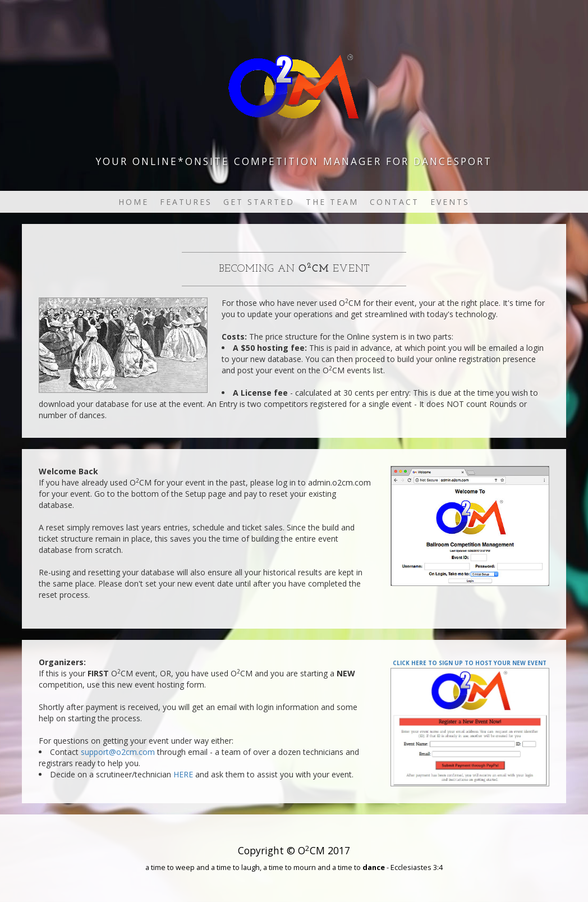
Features (186, 202)
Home (134, 202)
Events (450, 202)
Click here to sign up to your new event (470, 662)
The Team (332, 202)
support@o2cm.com (118, 752)
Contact (394, 202)
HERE (183, 774)
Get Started (259, 202)
